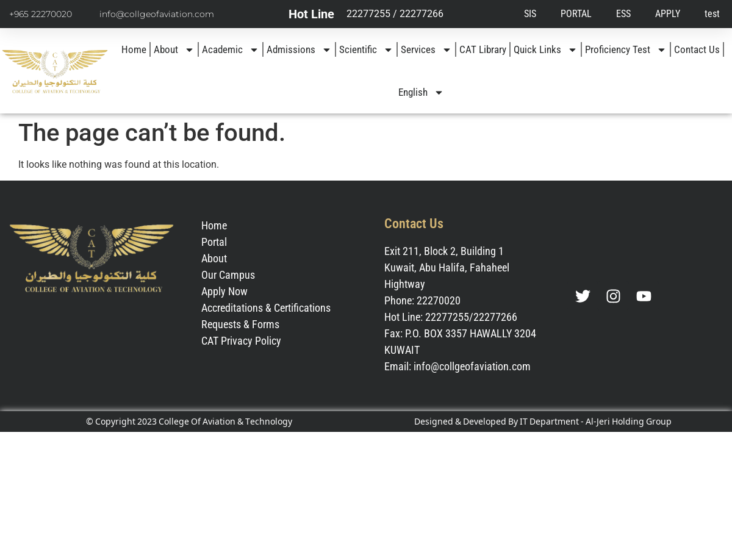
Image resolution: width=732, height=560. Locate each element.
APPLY (668, 14)
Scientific (366, 50)
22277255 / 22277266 (395, 14)
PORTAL (576, 14)
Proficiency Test (626, 50)
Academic (231, 50)
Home (134, 49)
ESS (623, 14)
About (174, 50)
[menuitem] (421, 92)
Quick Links (546, 50)
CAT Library (483, 49)
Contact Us (697, 49)
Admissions (299, 50)
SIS (530, 14)
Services (426, 50)
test (712, 14)
